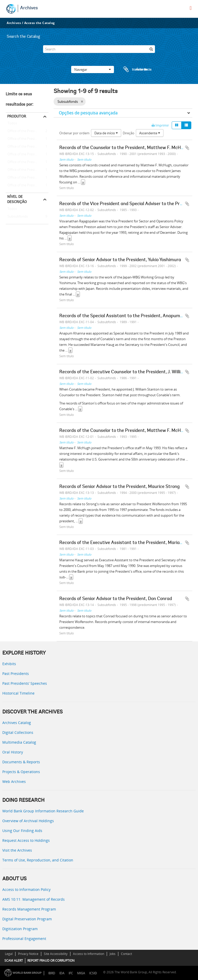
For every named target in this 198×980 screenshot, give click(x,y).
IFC (71, 973)
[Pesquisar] (151, 49)
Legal (9, 954)
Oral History (13, 752)
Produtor (17, 116)
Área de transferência (133, 69)
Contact (126, 954)
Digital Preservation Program (27, 919)
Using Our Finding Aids (22, 831)
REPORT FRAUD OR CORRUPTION (51, 960)
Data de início (106, 133)
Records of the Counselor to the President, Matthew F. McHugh (124, 148)
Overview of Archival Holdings (28, 821)
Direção (129, 133)
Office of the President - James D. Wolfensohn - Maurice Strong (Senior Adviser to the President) (27, 170)
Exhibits (9, 664)
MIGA (81, 973)
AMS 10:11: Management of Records (34, 899)
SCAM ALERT (14, 960)
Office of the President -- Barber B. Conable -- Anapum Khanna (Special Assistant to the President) (27, 154)
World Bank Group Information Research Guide (43, 811)
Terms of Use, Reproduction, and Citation (38, 860)
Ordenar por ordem (74, 133)
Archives (29, 8)
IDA (62, 973)
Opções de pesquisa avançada (88, 113)
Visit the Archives (17, 850)
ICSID (93, 973)
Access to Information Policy (26, 889)
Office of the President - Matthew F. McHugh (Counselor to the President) (27, 131)
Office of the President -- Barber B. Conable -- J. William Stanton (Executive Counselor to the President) (27, 139)
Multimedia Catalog (19, 742)
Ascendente (150, 133)
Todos (12, 124)
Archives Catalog (17, 723)
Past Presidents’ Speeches (25, 683)
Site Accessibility (56, 954)
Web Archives (14, 781)
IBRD (52, 973)
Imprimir (160, 125)
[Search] (99, 49)
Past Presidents (16, 674)
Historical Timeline (18, 693)
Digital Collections (18, 732)
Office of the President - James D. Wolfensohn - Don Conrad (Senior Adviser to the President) (27, 178)
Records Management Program (29, 909)
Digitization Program (20, 929)
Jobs (113, 954)
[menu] (191, 8)
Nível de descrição (17, 199)
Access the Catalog (40, 23)
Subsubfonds (17, 217)
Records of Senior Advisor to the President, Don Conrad (116, 599)
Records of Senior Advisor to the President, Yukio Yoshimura (120, 260)
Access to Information (89, 954)
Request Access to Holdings (26, 840)
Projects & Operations (21, 772)
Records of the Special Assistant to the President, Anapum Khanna (128, 316)
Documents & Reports (21, 762)
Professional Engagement (24, 939)
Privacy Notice (28, 954)
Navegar (93, 69)
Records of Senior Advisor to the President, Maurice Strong (119, 487)
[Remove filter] (82, 102)
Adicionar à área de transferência (187, 148)
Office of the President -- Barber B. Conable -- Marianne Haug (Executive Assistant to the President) (27, 147)
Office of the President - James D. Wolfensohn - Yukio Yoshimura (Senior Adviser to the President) (27, 185)
